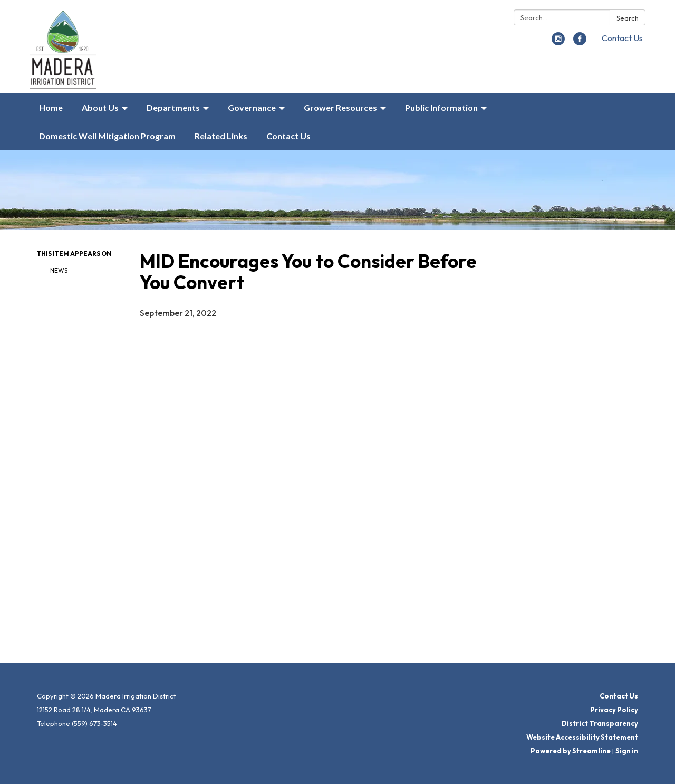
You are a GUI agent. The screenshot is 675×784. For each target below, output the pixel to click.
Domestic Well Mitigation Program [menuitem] (107, 136)
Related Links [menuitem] (221, 136)
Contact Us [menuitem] (288, 136)
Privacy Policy (614, 710)
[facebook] (580, 42)
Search (628, 18)
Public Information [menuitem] (441, 107)
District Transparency (600, 723)
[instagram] (558, 42)
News (59, 270)
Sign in (627, 751)
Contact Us (622, 38)
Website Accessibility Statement (582, 737)
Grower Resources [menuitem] (340, 107)
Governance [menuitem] (252, 107)
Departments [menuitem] (173, 107)
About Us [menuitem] (100, 107)
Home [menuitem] (51, 107)
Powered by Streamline (571, 751)
